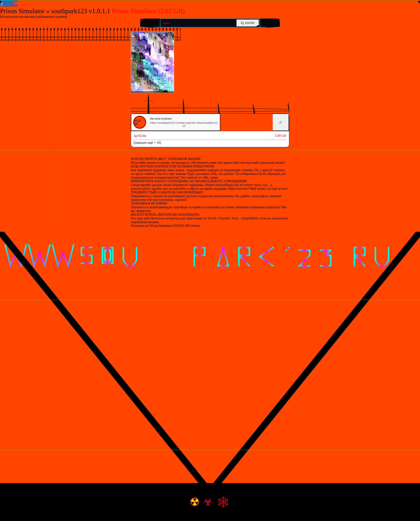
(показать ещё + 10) (147, 143)
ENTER (248, 23)
